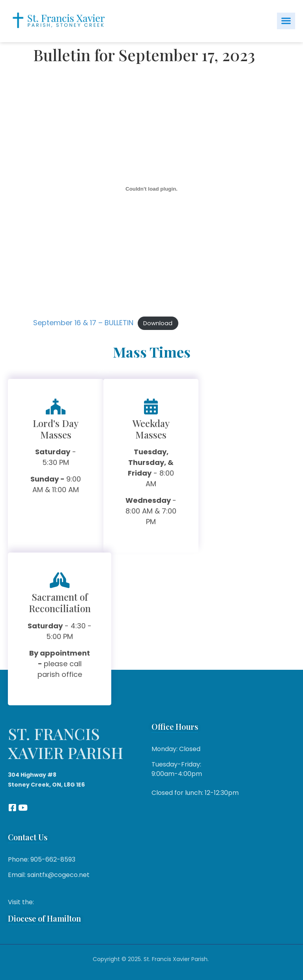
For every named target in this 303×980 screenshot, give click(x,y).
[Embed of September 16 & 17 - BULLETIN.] (151, 189)
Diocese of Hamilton (44, 918)
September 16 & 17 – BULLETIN (83, 323)
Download (158, 323)
